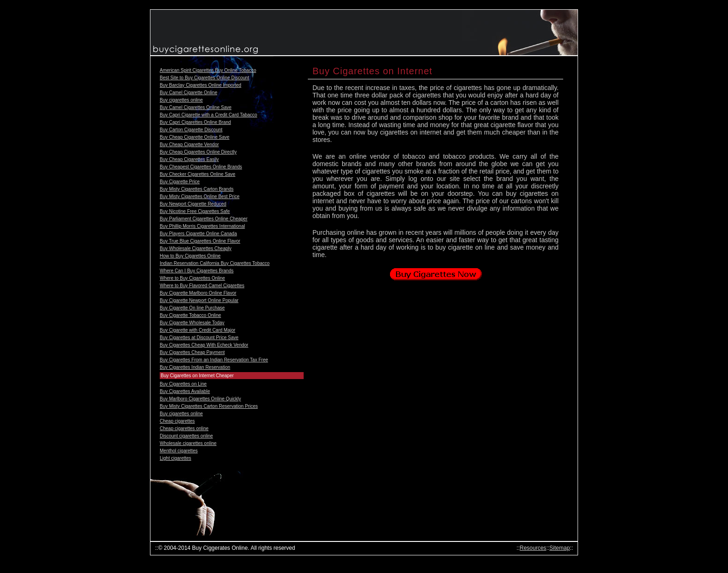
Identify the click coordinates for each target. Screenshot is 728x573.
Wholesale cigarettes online (188, 443)
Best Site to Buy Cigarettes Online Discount (205, 78)
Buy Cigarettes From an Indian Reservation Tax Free (214, 360)
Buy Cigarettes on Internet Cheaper (197, 376)
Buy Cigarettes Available (185, 391)
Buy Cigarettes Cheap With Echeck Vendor (204, 345)
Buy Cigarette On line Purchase (192, 308)
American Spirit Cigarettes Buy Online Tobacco (208, 70)
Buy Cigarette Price (180, 182)
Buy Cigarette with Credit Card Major (198, 330)
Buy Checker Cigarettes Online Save (198, 174)
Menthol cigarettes (179, 451)
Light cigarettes (175, 458)
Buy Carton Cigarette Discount (191, 130)
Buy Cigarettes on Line (183, 384)
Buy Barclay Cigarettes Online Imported (201, 85)
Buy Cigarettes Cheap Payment (192, 352)
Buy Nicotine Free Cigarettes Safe (195, 211)
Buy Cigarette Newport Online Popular (199, 300)
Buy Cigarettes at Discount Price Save (199, 338)
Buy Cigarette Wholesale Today (192, 323)
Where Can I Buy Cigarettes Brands (197, 271)
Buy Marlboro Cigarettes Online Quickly (200, 399)
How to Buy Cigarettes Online (190, 256)
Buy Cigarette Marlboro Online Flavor (198, 293)
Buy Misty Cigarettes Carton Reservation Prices (209, 406)
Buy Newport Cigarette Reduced (193, 204)
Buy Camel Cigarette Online (188, 93)
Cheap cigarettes (177, 421)
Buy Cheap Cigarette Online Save (195, 137)
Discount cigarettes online (186, 436)
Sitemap (559, 548)
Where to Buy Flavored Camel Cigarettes (202, 286)
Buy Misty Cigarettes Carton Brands (197, 189)
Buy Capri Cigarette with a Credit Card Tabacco (208, 115)
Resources (533, 548)
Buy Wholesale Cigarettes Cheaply (196, 248)
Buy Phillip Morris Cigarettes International (202, 226)
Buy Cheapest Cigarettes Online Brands (201, 167)
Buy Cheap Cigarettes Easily (189, 159)
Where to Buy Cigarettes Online (192, 278)
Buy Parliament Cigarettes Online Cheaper (204, 219)
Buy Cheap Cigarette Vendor (189, 145)
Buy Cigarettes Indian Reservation (195, 367)
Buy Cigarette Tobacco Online (190, 315)
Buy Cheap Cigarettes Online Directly (198, 152)
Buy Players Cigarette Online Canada (198, 234)
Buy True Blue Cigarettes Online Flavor (200, 241)
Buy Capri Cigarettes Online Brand (195, 122)
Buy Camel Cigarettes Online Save (196, 107)
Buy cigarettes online (181, 100)
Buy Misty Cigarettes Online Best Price (200, 196)
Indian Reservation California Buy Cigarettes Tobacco (215, 263)
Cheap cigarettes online (184, 428)
